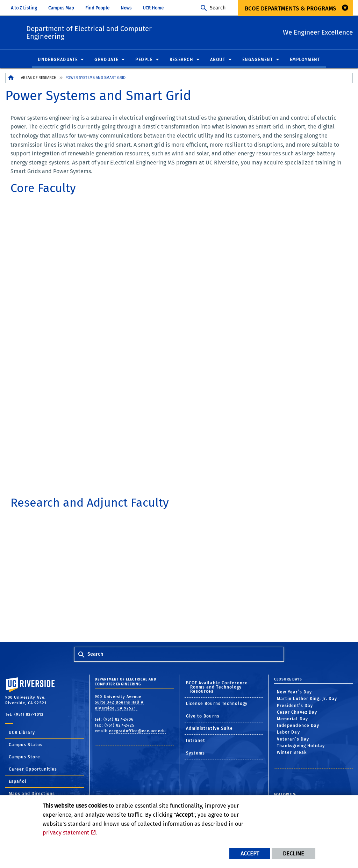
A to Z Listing (24, 8)
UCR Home (153, 8)
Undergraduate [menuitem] (58, 60)
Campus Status (26, 745)
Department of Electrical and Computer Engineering (132, 31)
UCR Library (22, 733)
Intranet (196, 741)
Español (18, 782)
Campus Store (24, 757)
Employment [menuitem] (305, 60)
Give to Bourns (203, 716)
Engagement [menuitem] (258, 60)
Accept (250, 854)
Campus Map (61, 8)
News (126, 8)
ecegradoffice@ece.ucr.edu (138, 731)
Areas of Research (39, 78)
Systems (196, 753)
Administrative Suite (210, 729)
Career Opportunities (33, 770)
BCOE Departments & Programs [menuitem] (291, 9)
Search (218, 8)
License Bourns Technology (217, 704)
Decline (293, 854)
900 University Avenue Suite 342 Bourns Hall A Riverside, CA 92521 (119, 703)
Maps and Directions (32, 794)
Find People (97, 8)
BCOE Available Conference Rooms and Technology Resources (217, 687)
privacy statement (66, 833)
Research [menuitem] (181, 60)
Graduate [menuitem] (106, 60)
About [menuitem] (218, 60)
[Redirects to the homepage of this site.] (11, 78)
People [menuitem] (144, 60)
